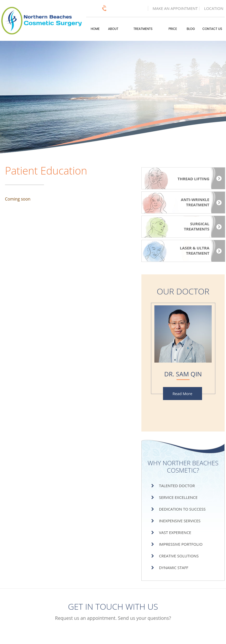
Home (95, 29)
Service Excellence (178, 497)
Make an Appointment (175, 8)
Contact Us (212, 29)
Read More (182, 394)
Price (173, 29)
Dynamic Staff (174, 568)
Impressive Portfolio (181, 544)
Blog (191, 29)
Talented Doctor (177, 486)
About (113, 29)
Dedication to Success (182, 509)
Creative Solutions (179, 556)
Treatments (143, 29)
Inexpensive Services (180, 521)
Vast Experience (175, 532)
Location (214, 8)
